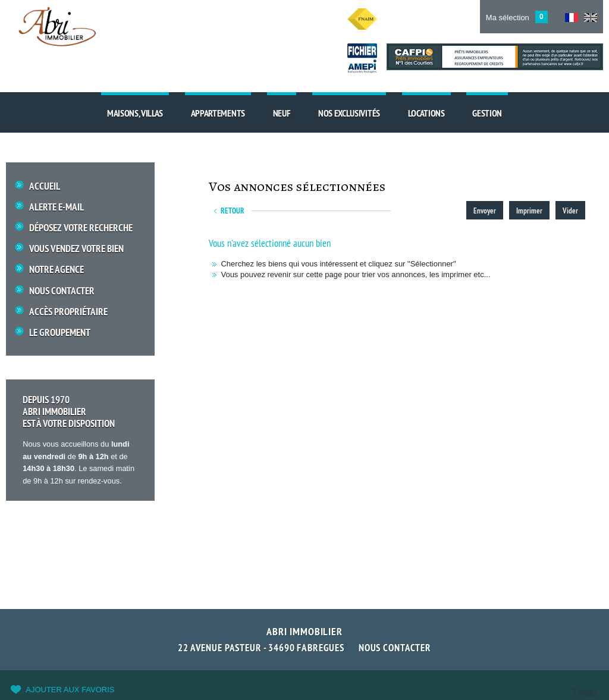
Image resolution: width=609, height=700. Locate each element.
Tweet (585, 693)
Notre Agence (56, 270)
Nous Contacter (62, 291)
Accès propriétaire (68, 312)
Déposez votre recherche (81, 228)
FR (572, 18)
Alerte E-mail (56, 207)
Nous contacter (395, 648)
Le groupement (60, 333)
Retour (233, 211)
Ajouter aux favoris (70, 690)
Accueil (45, 186)
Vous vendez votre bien (76, 249)
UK (591, 18)
